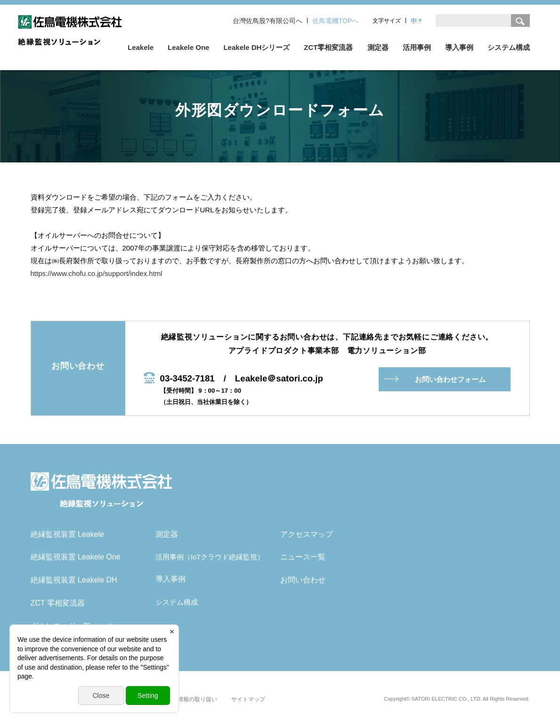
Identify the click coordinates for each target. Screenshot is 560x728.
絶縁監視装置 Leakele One (76, 557)
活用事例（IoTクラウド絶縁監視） (210, 557)
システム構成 (177, 602)
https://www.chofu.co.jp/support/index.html (97, 273)
